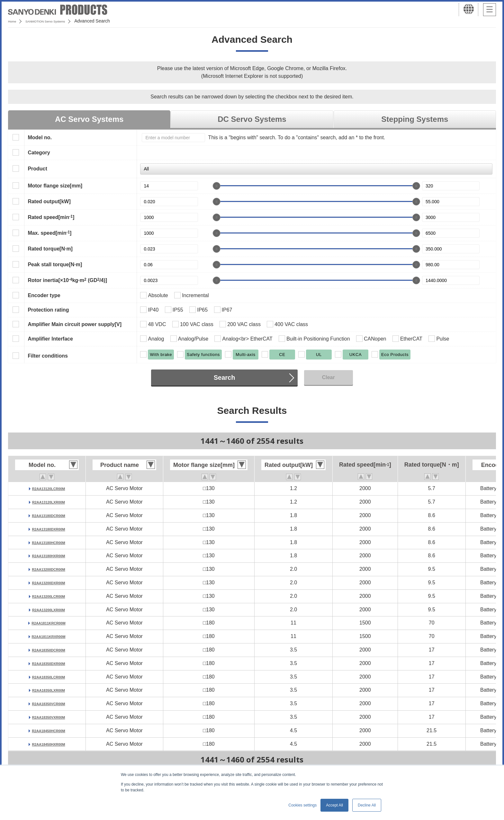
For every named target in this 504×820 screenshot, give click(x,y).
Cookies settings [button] (302, 805)
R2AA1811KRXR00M (49, 636)
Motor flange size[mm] (55, 186)
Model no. (40, 137)
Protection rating (48, 310)
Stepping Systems (415, 119)
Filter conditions (48, 356)
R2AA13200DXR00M (49, 583)
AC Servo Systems (89, 119)
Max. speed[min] (50, 233)
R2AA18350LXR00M (48, 690)
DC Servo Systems (252, 119)
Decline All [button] (367, 805)
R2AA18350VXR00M (49, 717)
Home (14, 21)
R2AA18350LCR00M (49, 677)
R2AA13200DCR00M (49, 569)
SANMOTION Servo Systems (59, 21)
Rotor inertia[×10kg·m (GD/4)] (67, 280)
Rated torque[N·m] (50, 249)
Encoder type (44, 295)
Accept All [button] (334, 805)
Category (39, 153)
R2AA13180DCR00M (49, 515)
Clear (328, 377)
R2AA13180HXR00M (49, 556)
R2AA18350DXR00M (49, 663)
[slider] (217, 186)
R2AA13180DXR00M (49, 529)
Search (225, 378)
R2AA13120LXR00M (48, 502)
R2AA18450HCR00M (49, 730)
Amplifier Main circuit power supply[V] (75, 324)
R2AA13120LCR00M (49, 488)
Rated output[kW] (49, 201)
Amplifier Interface (50, 339)
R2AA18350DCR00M (49, 650)
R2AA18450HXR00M (49, 744)
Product (37, 169)
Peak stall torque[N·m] (55, 264)
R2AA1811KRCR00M (49, 623)
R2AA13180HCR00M (49, 542)
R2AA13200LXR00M (48, 610)
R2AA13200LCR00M (49, 596)
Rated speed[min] (51, 217)
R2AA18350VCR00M (49, 703)
